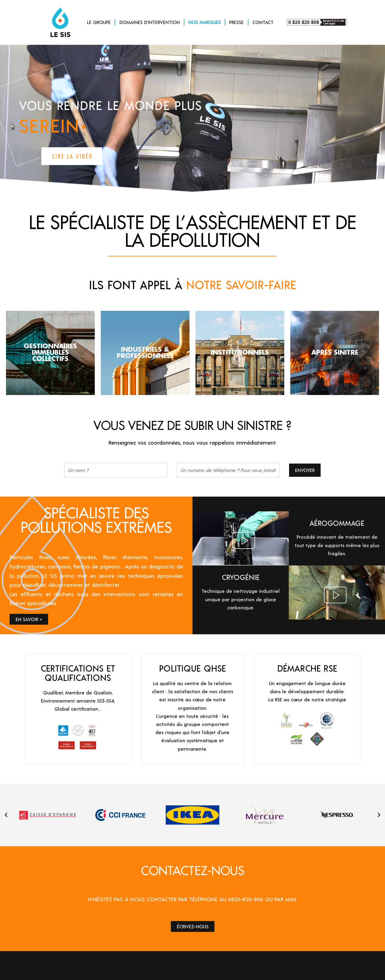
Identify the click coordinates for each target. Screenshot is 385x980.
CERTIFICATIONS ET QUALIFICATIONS (78, 673)
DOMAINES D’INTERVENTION (150, 22)
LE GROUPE (99, 22)
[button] (6, 815)
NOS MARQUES (205, 22)
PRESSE (236, 22)
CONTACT (263, 22)
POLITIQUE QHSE (192, 668)
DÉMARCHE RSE (307, 668)
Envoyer (305, 470)
